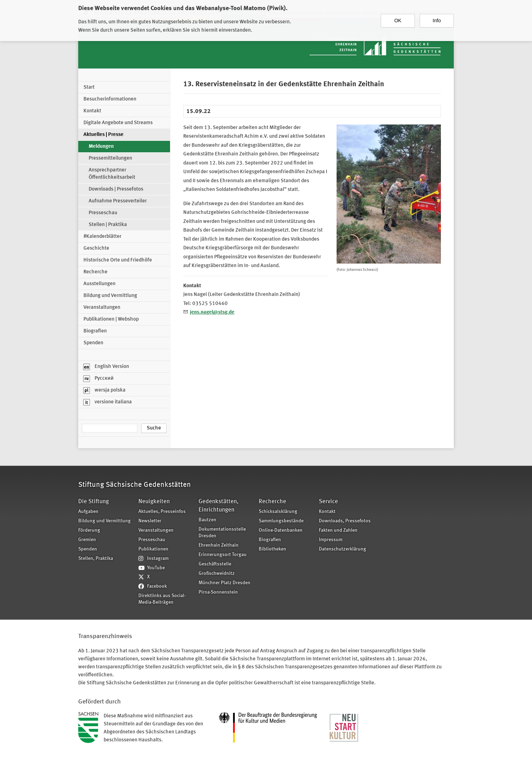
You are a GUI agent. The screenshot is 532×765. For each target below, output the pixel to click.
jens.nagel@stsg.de (212, 312)
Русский (99, 379)
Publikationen (153, 549)
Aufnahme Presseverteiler (118, 201)
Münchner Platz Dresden (224, 583)
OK (398, 19)
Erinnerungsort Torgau (223, 555)
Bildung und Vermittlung (110, 296)
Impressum (331, 540)
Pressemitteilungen (110, 158)
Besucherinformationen (110, 99)
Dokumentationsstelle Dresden (222, 533)
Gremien (87, 540)
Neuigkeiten (154, 502)
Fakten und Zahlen (338, 530)
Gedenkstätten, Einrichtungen (219, 506)
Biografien (95, 331)
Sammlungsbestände (281, 521)
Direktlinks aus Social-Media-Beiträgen (162, 599)
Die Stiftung (94, 502)
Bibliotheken (272, 549)
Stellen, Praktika (96, 559)
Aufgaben (88, 512)
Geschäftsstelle (215, 564)
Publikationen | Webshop (111, 319)
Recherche (95, 272)
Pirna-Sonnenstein (218, 592)
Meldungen (101, 147)
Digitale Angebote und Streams (118, 123)
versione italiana (108, 402)
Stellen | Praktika (108, 225)
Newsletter (150, 521)
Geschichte (96, 248)
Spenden (93, 343)
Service (328, 502)
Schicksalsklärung (278, 512)
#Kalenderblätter (102, 237)
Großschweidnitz (217, 574)
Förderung (89, 530)
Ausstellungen (99, 284)
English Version (106, 367)
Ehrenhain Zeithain (219, 545)
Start (89, 87)
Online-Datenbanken (281, 530)
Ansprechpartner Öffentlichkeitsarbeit (112, 174)
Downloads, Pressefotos (345, 521)
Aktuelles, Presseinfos (162, 512)
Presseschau (103, 213)
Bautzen (207, 520)
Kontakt (92, 111)
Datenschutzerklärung (342, 549)
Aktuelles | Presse (103, 135)
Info (437, 19)
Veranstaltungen (102, 308)
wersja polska (104, 390)
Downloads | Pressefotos (116, 189)
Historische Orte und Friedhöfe (118, 260)
